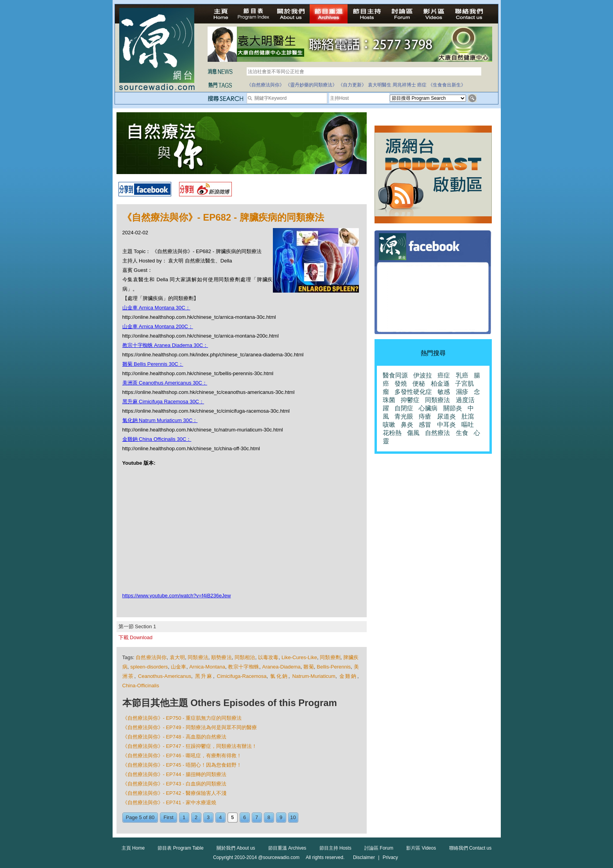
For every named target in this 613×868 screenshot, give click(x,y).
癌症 (422, 85)
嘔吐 (468, 425)
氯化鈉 (279, 676)
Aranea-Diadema (281, 667)
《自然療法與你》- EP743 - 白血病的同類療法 (175, 784)
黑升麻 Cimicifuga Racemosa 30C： (163, 402)
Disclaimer (364, 857)
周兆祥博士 (404, 85)
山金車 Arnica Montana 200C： (158, 326)
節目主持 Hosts (335, 848)
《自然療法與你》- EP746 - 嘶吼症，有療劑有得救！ (182, 756)
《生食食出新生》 (447, 85)
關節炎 (453, 408)
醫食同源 (395, 375)
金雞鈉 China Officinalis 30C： (157, 439)
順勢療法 (221, 657)
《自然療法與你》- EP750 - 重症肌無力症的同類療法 (182, 718)
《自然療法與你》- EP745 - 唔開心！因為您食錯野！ (182, 765)
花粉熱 (392, 433)
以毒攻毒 (268, 657)
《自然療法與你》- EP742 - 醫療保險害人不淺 (175, 793)
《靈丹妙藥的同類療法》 (311, 85)
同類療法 (198, 657)
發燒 (401, 384)
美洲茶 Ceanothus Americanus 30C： (165, 383)
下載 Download (135, 637)
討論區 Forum (379, 848)
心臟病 (428, 408)
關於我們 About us (236, 848)
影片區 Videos (421, 848)
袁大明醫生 (380, 85)
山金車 (179, 667)
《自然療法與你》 (265, 85)
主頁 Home (133, 848)
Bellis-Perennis (334, 667)
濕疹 (462, 392)
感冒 (425, 425)
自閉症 (404, 408)
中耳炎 (446, 425)
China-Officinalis (141, 686)
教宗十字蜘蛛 (244, 667)
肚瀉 (468, 416)
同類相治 (245, 657)
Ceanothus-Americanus (165, 676)
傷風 (413, 433)
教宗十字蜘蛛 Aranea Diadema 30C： (165, 345)
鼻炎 (407, 425)
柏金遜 (440, 384)
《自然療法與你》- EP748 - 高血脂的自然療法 (175, 737)
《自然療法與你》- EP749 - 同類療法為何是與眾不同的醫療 (190, 727)
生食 (462, 433)
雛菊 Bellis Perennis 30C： (153, 364)
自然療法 (437, 433)
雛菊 (309, 667)
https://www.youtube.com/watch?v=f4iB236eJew (177, 596)
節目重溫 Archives (287, 848)
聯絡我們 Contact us (471, 848)
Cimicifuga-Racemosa (242, 676)
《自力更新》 (352, 85)
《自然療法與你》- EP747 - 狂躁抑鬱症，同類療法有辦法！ (190, 746)
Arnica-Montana (207, 667)
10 (293, 817)
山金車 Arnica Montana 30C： (156, 308)
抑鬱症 (410, 400)
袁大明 (177, 657)
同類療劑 (330, 657)
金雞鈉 (348, 676)
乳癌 (462, 375)
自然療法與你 (151, 657)
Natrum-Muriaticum (314, 676)
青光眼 (404, 416)
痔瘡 (425, 416)
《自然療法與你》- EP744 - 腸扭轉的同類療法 (175, 774)
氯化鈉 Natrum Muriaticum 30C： (160, 420)
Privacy (390, 857)
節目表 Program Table (180, 848)
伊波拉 (423, 375)
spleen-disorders (149, 667)
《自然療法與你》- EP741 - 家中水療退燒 (169, 802)
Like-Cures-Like (299, 657)
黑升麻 (204, 676)
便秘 (419, 384)
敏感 (444, 392)
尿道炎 (446, 416)
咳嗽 (389, 425)
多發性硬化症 (413, 392)
